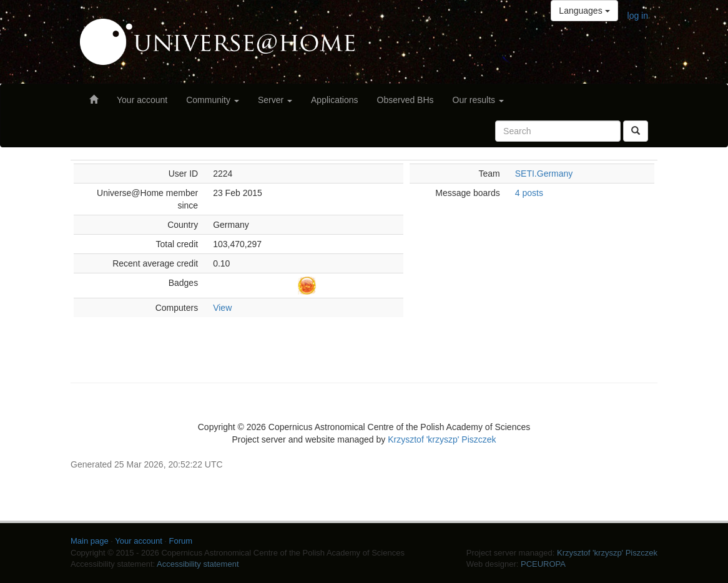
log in (638, 16)
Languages (584, 11)
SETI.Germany (544, 174)
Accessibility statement (198, 564)
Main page (90, 541)
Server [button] (275, 100)
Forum (181, 541)
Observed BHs (406, 100)
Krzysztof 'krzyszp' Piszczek (442, 439)
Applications (335, 100)
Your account (142, 100)
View (222, 308)
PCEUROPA (543, 564)
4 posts (529, 193)
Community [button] (213, 100)
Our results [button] (478, 100)
